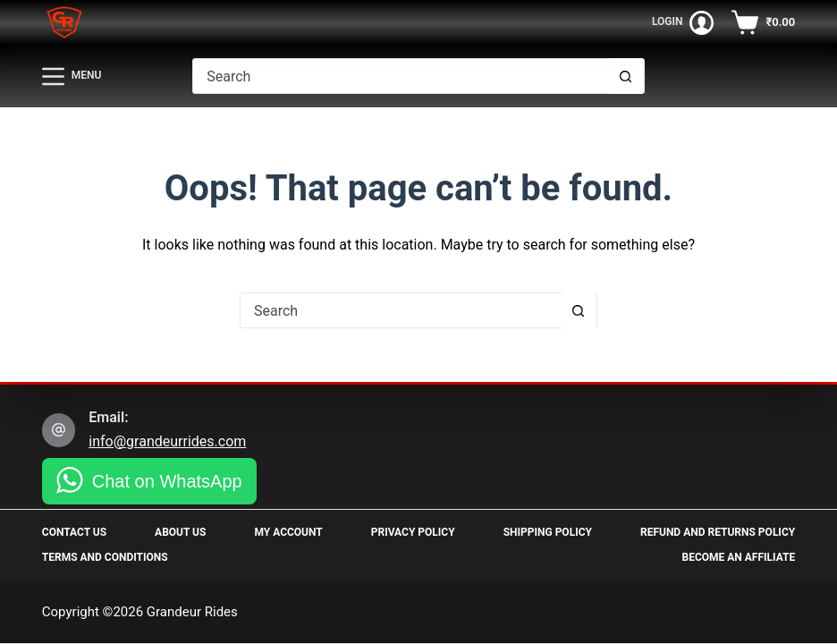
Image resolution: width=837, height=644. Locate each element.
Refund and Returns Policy (718, 532)
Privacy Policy (413, 532)
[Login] (683, 23)
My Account (288, 532)
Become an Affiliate (739, 557)
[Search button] (626, 76)
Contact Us (74, 532)
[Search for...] (400, 76)
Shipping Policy (548, 532)
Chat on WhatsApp (167, 481)
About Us (180, 532)
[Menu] (72, 76)
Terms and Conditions (105, 557)
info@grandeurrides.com (167, 441)
